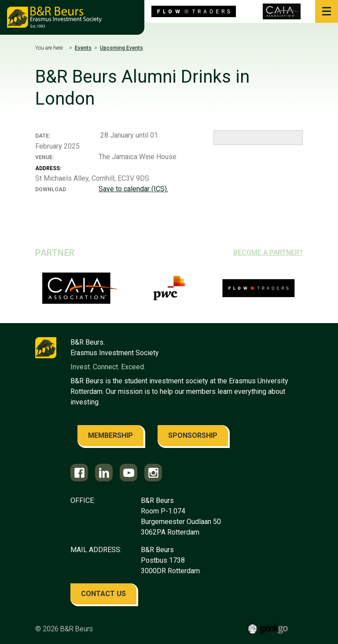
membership (110, 435)
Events (83, 48)
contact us (103, 594)
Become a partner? (268, 253)
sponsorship (193, 435)
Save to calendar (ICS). (133, 189)
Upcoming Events (121, 48)
